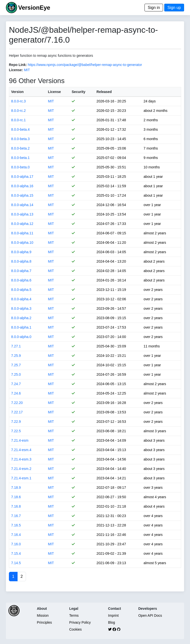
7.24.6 (16, 393)
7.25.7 (16, 365)
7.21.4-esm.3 (21, 459)
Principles (44, 622)
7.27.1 (16, 346)
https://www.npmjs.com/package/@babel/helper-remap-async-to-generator (85, 65)
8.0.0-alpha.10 (22, 243)
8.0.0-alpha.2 (21, 318)
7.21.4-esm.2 (21, 469)
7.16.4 (16, 535)
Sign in (154, 8)
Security (79, 92)
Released (104, 92)
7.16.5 (16, 525)
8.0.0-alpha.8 (21, 261)
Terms (74, 615)
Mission (43, 615)
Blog (112, 622)
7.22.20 (17, 403)
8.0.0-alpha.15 (22, 195)
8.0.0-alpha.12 (22, 224)
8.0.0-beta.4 (20, 129)
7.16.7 (16, 516)
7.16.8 (16, 506)
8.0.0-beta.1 (20, 158)
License (54, 92)
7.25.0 (16, 374)
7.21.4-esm (20, 440)
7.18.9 (16, 488)
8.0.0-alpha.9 (21, 252)
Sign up (174, 8)
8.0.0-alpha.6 (21, 280)
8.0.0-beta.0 (20, 167)
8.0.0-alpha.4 (21, 299)
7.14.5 (16, 563)
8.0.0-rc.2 (18, 111)
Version (17, 92)
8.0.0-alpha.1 (21, 327)
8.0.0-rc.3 (18, 101)
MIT (27, 70)
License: (16, 70)
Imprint (113, 615)
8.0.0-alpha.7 (21, 271)
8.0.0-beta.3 (20, 139)
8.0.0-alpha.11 (22, 233)
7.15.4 (16, 553)
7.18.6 (16, 497)
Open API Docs (150, 615)
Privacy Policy (80, 622)
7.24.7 (16, 384)
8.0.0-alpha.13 (22, 214)
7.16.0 (16, 544)
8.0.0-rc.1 (18, 120)
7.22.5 (16, 431)
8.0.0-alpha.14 (22, 205)
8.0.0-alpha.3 (21, 308)
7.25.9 (16, 356)
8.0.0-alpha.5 (21, 290)
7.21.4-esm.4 (21, 450)
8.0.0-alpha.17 (22, 177)
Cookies (76, 629)
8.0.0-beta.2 (20, 148)
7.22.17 (17, 412)
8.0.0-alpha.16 (22, 186)
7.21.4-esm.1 (21, 478)
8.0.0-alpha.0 (21, 337)
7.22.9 (16, 422)
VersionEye (34, 8)
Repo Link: (18, 65)
